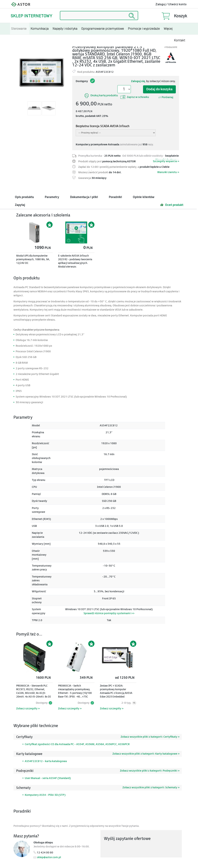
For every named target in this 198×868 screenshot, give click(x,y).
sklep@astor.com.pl (49, 857)
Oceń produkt (172, 205)
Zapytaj (20, 205)
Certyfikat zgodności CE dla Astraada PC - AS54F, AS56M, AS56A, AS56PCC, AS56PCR (77, 744)
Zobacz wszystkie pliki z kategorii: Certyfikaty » (150, 737)
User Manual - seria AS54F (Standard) (48, 778)
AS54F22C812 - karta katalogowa (46, 761)
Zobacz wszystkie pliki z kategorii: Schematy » (151, 787)
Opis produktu (24, 197)
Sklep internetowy (31, 16)
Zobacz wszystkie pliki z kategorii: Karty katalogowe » (146, 754)
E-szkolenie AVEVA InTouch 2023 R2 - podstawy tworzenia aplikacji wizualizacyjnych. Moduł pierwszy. (75, 261)
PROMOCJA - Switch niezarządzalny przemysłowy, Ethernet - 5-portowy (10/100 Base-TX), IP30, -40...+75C (75, 691)
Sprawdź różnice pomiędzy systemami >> (109, 613)
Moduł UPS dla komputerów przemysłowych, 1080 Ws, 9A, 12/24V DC (33, 259)
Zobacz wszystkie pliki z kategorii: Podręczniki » (150, 771)
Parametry (52, 197)
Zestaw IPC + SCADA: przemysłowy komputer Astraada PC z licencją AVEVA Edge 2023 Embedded (116, 691)
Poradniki (115, 197)
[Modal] (41, 72)
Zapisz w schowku (135, 97)
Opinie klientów (144, 197)
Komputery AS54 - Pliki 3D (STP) (45, 795)
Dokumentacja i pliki (84, 197)
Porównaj (166, 97)
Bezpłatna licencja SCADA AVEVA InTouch (103, 126)
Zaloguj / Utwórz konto (171, 4)
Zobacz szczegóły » (28, 709)
